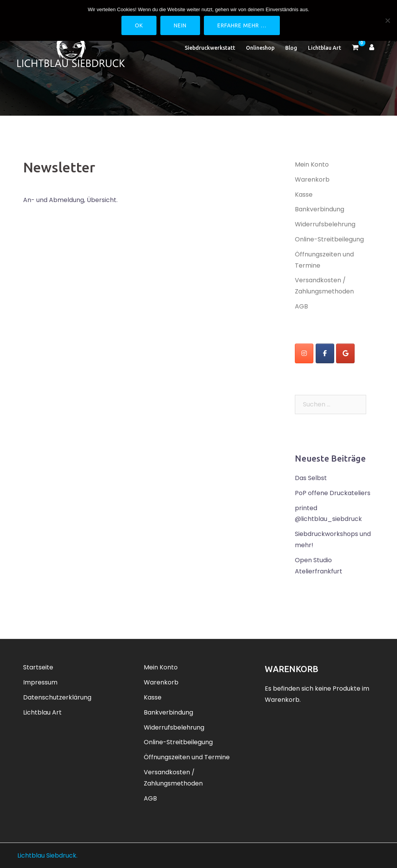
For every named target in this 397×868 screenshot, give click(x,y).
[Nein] (387, 20)
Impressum (40, 682)
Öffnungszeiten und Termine (187, 757)
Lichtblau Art (325, 48)
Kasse (304, 195)
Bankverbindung (320, 209)
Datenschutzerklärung (57, 697)
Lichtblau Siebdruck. (47, 855)
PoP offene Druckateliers (333, 493)
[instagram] (304, 353)
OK (139, 25)
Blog (291, 48)
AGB (301, 306)
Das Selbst (311, 478)
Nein (180, 25)
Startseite (38, 667)
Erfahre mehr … (242, 25)
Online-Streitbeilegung (329, 239)
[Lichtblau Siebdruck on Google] (345, 353)
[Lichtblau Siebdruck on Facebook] (325, 353)
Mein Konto (312, 164)
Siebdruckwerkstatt (210, 48)
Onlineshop (260, 48)
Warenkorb (312, 179)
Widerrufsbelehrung (325, 224)
